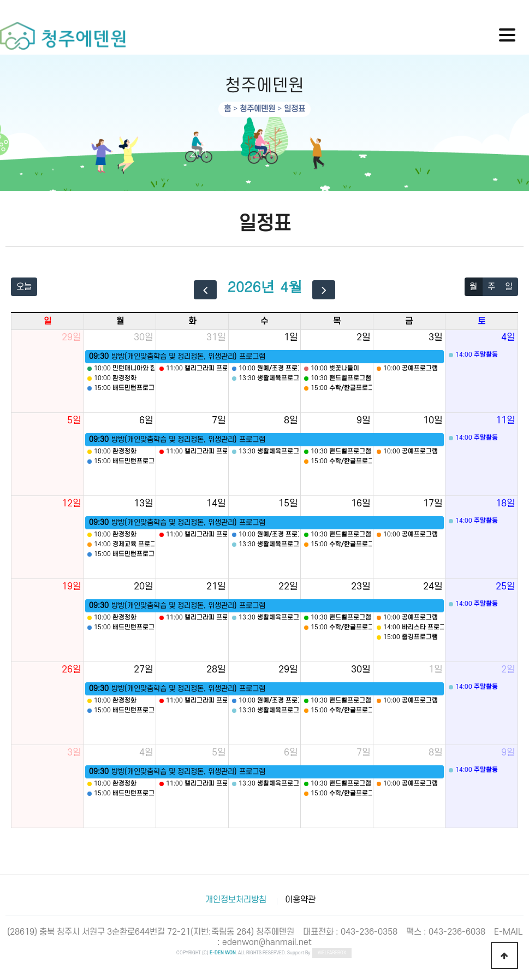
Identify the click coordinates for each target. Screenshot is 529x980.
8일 (291, 420)
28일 (216, 669)
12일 (72, 503)
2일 (364, 337)
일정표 (295, 109)
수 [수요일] (264, 321)
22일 (288, 586)
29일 (72, 337)
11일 (506, 420)
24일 (433, 586)
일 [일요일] (47, 321)
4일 (508, 337)
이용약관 (300, 900)
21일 (216, 586)
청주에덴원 (257, 109)
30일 (144, 337)
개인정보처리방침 (236, 900)
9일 (364, 420)
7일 (219, 420)
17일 (433, 503)
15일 (288, 503)
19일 (72, 586)
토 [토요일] (482, 321)
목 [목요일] (337, 321)
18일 (506, 503)
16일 (361, 503)
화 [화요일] (192, 321)
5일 (74, 420)
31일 (216, 337)
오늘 (24, 287)
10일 (433, 420)
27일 (144, 669)
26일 (72, 669)
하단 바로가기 (0, 0)
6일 (146, 420)
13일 (144, 503)
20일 (144, 586)
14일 (216, 503)
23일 (361, 586)
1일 (291, 337)
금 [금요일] (409, 321)
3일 (436, 337)
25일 (506, 586)
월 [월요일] (120, 321)
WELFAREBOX (332, 953)
